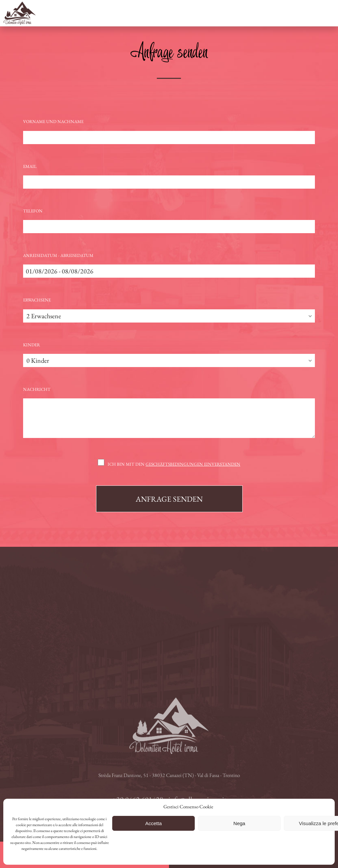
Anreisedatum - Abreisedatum (58, 255)
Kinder (32, 345)
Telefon (33, 211)
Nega (239, 823)
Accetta (153, 823)
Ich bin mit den (174, 464)
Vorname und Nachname (53, 122)
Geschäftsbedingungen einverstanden (193, 464)
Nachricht (37, 389)
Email (30, 166)
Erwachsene (37, 300)
